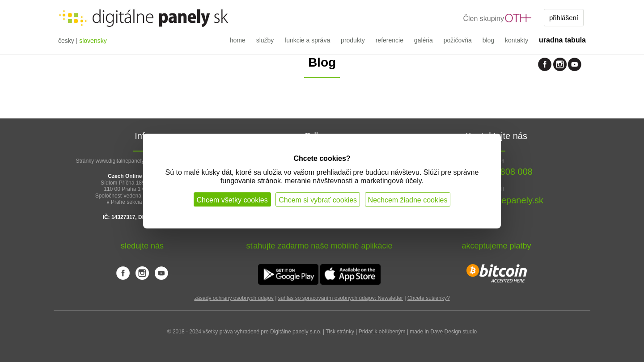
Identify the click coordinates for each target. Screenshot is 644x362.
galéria (424, 40)
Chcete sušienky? (429, 298)
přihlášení (564, 18)
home (238, 40)
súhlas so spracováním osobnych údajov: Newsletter (341, 298)
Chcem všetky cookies (232, 200)
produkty (353, 40)
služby (265, 40)
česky (66, 41)
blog (488, 40)
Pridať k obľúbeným (382, 332)
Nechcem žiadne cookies (408, 200)
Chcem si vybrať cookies (318, 200)
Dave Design (446, 332)
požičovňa (458, 40)
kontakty (517, 40)
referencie (390, 40)
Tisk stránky (340, 332)
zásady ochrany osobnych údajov (234, 298)
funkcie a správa (307, 40)
